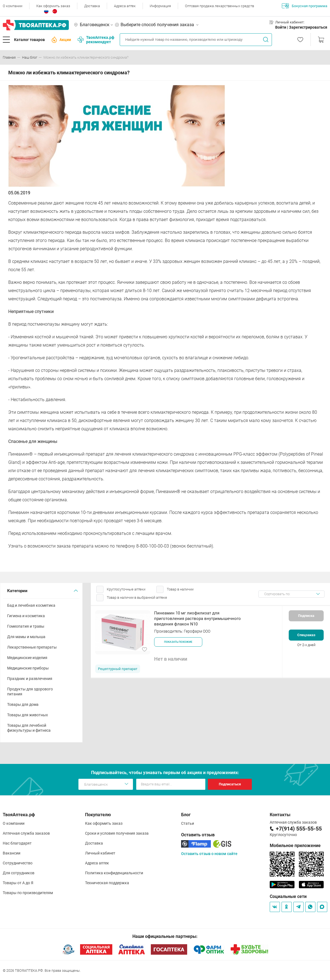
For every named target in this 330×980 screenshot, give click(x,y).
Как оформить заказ (53, 6)
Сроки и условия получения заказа (117, 833)
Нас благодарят (17, 843)
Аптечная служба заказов (26, 833)
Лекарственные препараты (32, 647)
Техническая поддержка (107, 883)
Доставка (92, 6)
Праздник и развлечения (30, 679)
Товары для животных (28, 715)
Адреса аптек (125, 6)
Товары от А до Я (18, 883)
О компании (13, 6)
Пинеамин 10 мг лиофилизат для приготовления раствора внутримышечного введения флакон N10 (197, 619)
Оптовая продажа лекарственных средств (219, 6)
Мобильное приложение (295, 846)
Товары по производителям (28, 893)
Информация (160, 6)
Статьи (188, 823)
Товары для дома (23, 704)
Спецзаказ (306, 635)
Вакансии (12, 853)
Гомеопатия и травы (26, 626)
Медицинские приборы (28, 668)
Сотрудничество (18, 863)
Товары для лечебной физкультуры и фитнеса (29, 728)
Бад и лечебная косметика (31, 605)
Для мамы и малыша (26, 637)
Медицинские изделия (27, 658)
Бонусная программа (305, 6)
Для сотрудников (19, 873)
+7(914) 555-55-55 (299, 829)
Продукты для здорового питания (30, 692)
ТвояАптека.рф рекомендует (96, 40)
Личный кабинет (100, 853)
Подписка (306, 616)
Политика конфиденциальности (114, 873)
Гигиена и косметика (26, 616)
